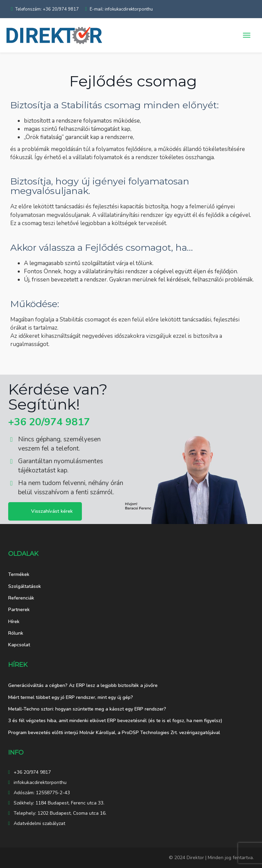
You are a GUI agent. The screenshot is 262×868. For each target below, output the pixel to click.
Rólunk (16, 633)
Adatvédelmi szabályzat (39, 823)
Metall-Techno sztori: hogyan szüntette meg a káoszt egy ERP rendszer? (87, 709)
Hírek (14, 622)
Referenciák (21, 598)
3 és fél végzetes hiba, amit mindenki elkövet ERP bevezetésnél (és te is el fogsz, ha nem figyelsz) (115, 721)
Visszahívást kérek (52, 511)
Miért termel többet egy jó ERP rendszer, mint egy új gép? (71, 697)
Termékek (19, 574)
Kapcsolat (19, 645)
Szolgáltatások (25, 586)
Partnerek (19, 610)
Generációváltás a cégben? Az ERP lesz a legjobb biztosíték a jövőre (83, 685)
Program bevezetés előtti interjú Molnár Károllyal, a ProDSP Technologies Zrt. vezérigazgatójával (114, 733)
